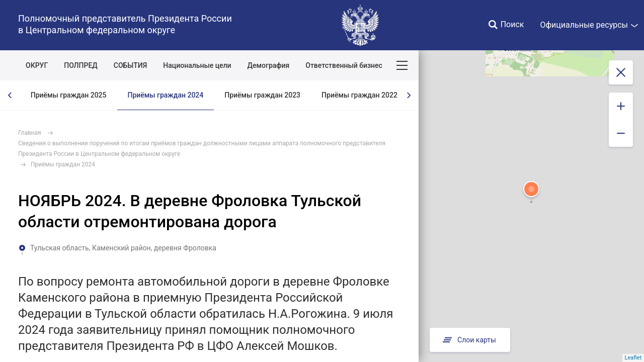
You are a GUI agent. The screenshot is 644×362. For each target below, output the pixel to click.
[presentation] (10, 95)
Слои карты (470, 340)
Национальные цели (197, 65)
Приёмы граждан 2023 (262, 95)
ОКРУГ (37, 65)
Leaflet (633, 358)
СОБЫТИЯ (131, 65)
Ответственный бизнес (344, 65)
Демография (269, 65)
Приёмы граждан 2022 (359, 95)
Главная (30, 133)
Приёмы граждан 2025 (69, 95)
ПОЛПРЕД (81, 65)
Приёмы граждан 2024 (166, 95)
